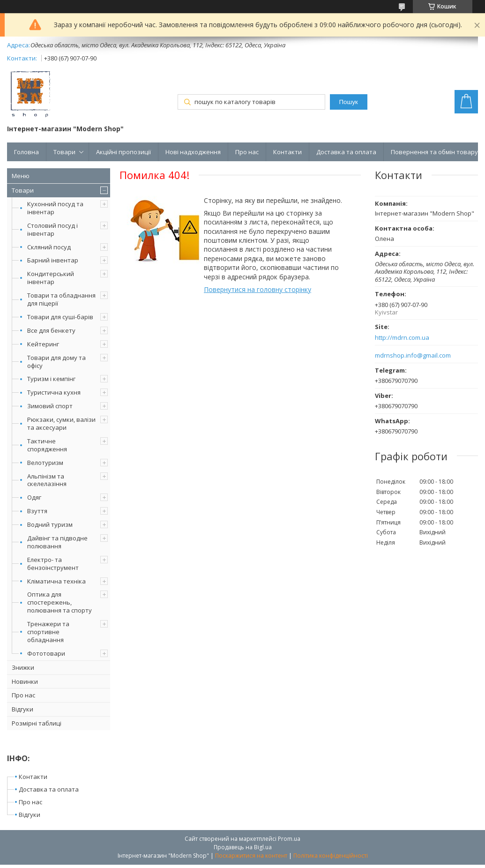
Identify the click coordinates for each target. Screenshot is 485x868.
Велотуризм (45, 463)
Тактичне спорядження (47, 445)
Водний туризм (50, 524)
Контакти (287, 152)
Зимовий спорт (50, 406)
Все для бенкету (51, 330)
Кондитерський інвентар (51, 278)
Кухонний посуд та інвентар (55, 208)
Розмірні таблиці (37, 723)
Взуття (37, 511)
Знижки (23, 667)
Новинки (25, 681)
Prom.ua (289, 839)
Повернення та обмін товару (434, 152)
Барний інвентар (53, 260)
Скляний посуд (49, 247)
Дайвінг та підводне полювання (57, 542)
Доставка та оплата (346, 152)
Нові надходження (193, 152)
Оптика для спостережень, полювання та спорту (60, 602)
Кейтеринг (43, 344)
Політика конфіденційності (331, 856)
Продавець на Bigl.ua (243, 847)
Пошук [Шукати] (349, 102)
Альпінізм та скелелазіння (47, 480)
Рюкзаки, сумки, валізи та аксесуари (61, 423)
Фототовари (46, 653)
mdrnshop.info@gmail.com (413, 355)
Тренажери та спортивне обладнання (48, 632)
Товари (64, 152)
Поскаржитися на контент (251, 856)
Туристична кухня (54, 392)
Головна (26, 152)
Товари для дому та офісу (56, 362)
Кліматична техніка (56, 581)
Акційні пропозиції (123, 152)
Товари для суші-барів (60, 317)
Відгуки (22, 709)
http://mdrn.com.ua (402, 338)
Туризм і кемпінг (51, 379)
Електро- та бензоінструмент (53, 564)
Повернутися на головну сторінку (257, 289)
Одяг (34, 497)
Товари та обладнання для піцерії (61, 299)
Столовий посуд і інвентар (52, 229)
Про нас (247, 152)
